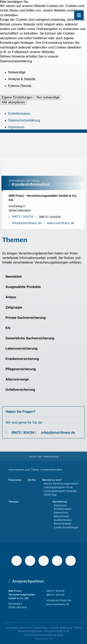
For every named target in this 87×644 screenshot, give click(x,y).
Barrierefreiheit (62, 524)
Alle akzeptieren (13, 102)
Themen (13, 502)
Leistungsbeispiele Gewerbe (60, 491)
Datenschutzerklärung (24, 120)
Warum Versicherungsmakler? (61, 484)
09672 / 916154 (23, 433)
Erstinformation (19, 114)
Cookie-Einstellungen (66, 527)
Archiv (32, 480)
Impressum (16, 127)
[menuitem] (15, 487)
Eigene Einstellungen (17, 97)
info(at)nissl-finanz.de (58, 433)
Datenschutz (61, 513)
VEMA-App (50, 495)
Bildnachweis (62, 516)
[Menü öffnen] (79, 15)
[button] (44, 277)
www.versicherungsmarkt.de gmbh (44, 635)
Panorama (15, 480)
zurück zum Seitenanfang (43, 456)
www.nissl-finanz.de (58, 604)
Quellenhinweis (63, 520)
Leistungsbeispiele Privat (58, 487)
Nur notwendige (48, 97)
